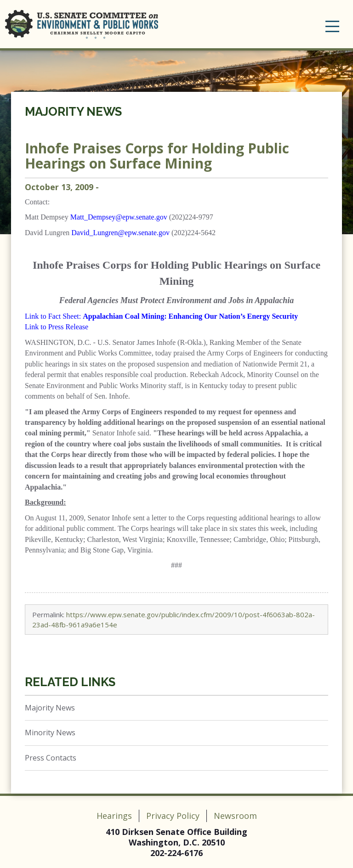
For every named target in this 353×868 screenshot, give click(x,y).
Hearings (114, 816)
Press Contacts (51, 758)
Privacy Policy (173, 816)
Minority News (50, 733)
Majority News (73, 112)
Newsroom (235, 816)
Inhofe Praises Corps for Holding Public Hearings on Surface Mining (157, 156)
